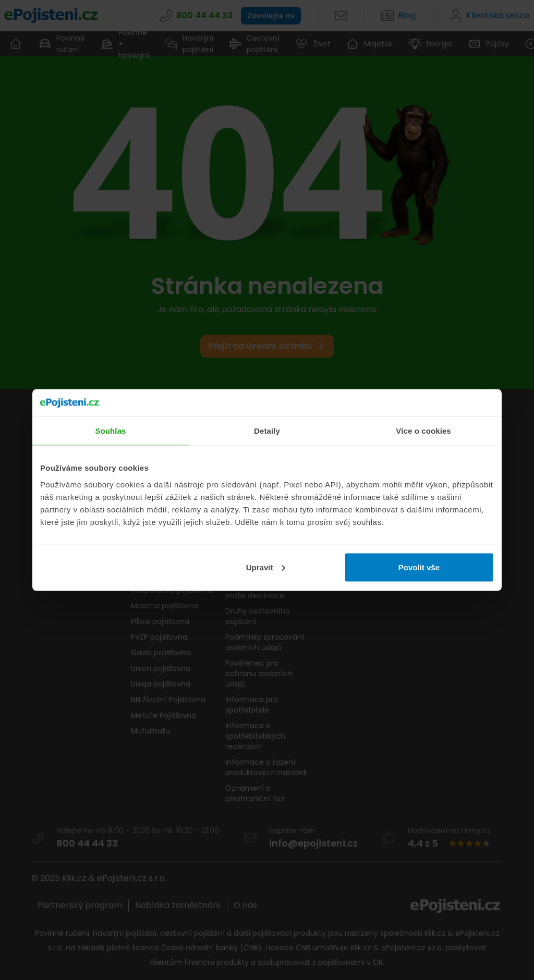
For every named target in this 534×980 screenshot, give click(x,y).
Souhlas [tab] (110, 431)
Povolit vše (419, 567)
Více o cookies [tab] (423, 431)
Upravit (266, 567)
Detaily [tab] (267, 431)
